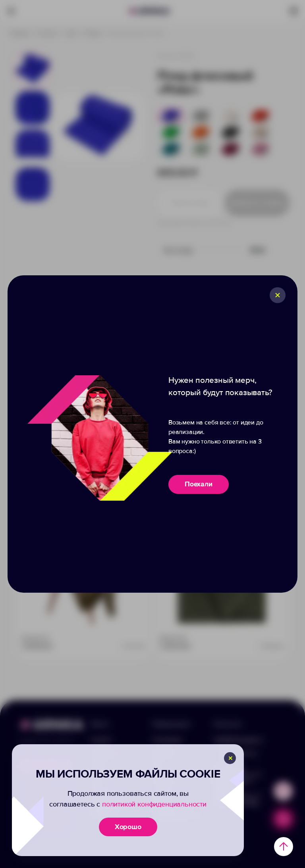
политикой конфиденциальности (154, 804)
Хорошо (128, 827)
